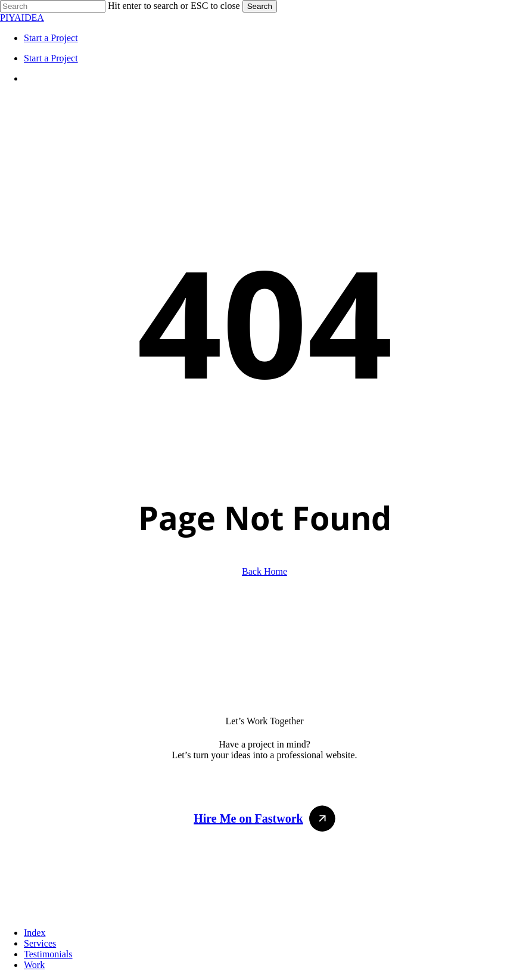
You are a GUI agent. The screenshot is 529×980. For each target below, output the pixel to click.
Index (35, 933)
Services (40, 943)
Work (34, 965)
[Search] (53, 6)
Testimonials (48, 954)
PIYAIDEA (22, 18)
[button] (264, 818)
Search (260, 6)
